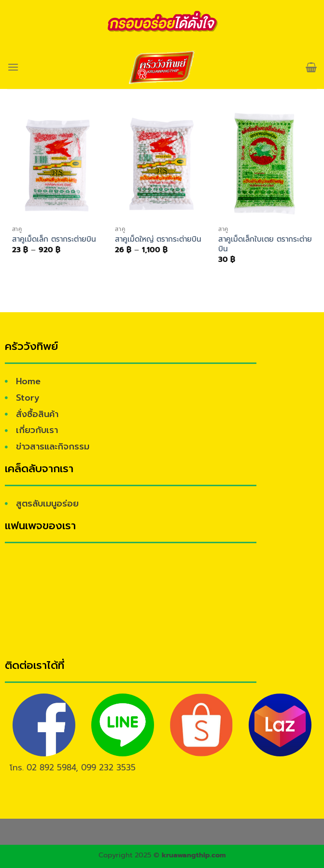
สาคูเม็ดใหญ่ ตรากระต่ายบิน (158, 239)
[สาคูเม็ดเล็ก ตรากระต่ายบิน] (59, 165)
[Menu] (13, 67)
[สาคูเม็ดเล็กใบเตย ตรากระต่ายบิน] (265, 165)
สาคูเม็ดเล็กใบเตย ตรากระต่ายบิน (265, 244)
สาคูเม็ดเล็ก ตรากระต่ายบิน (54, 239)
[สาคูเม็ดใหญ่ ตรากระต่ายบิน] (162, 165)
